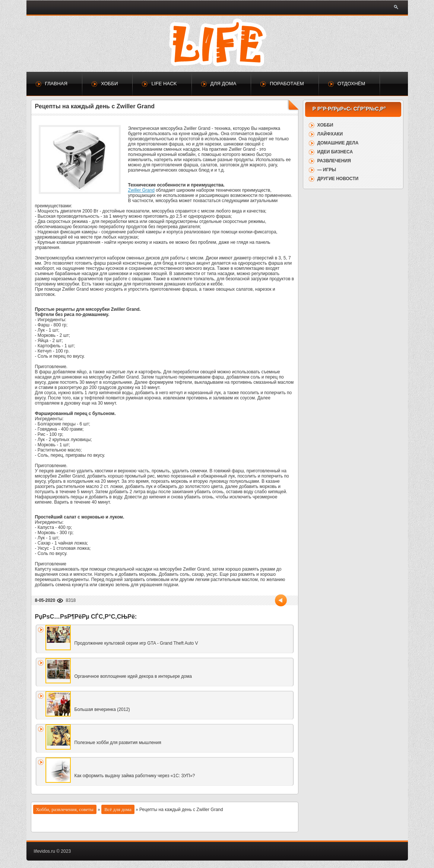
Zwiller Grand (141, 190)
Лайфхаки (330, 134)
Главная (56, 84)
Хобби (109, 84)
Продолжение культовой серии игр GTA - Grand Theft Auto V (136, 643)
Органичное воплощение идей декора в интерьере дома (133, 676)
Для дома (224, 84)
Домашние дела (338, 143)
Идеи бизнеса (335, 152)
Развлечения (334, 161)
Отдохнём (351, 84)
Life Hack (164, 84)
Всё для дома (118, 809)
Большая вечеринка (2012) (102, 709)
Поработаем (287, 84)
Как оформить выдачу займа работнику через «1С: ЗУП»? (135, 776)
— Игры (327, 170)
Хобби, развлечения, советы (65, 809)
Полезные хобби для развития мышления (118, 743)
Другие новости (338, 179)
